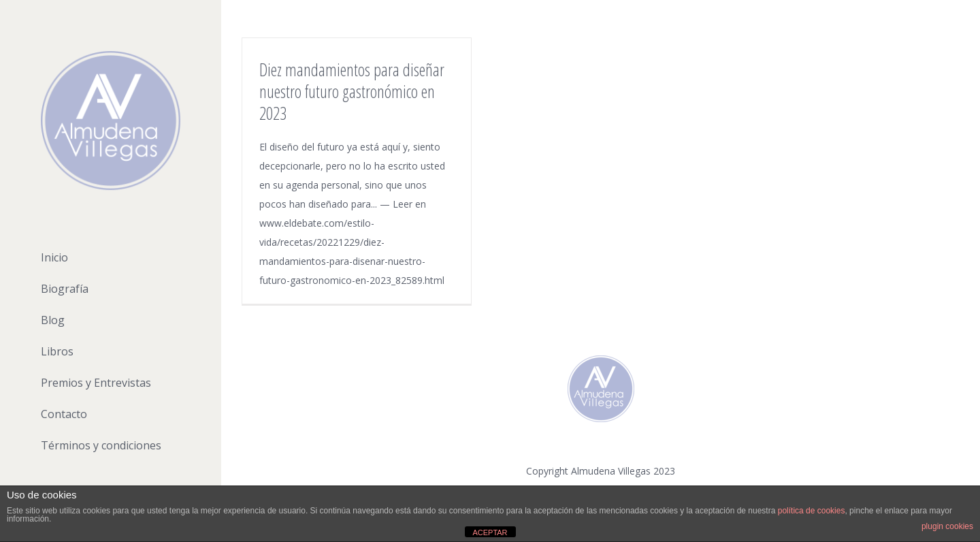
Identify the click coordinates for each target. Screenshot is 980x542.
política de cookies (812, 511)
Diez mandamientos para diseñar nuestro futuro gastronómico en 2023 (352, 91)
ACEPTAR (490, 532)
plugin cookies (947, 526)
